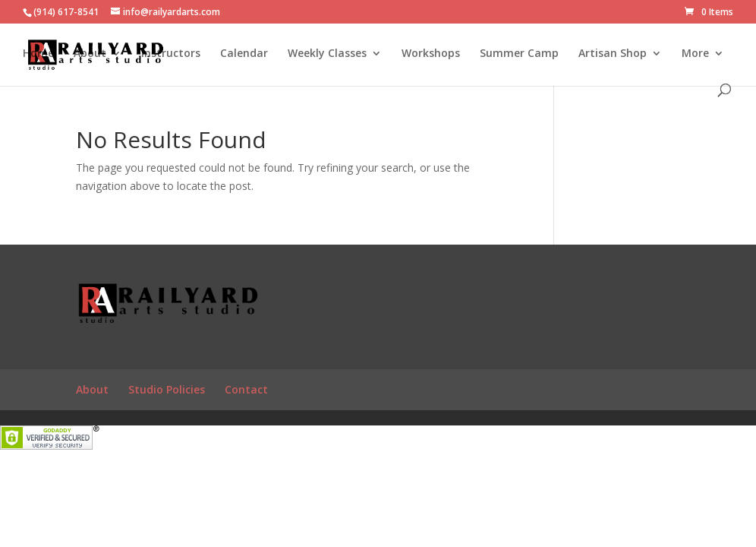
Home (38, 54)
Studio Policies (167, 389)
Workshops (431, 54)
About (90, 54)
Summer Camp (519, 54)
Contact (246, 389)
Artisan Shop (613, 54)
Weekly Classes (327, 54)
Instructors (171, 54)
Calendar (244, 54)
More (695, 54)
